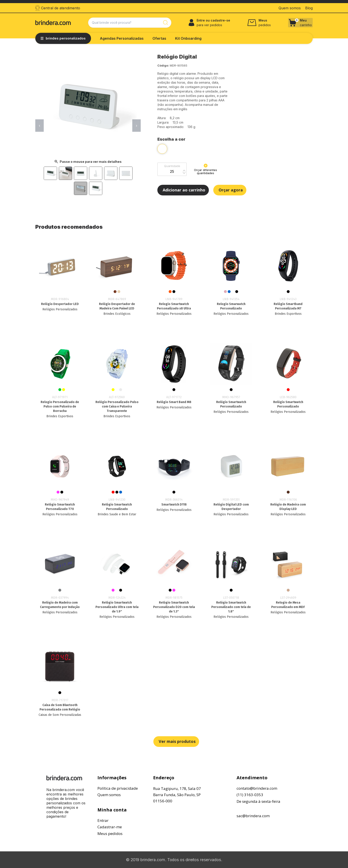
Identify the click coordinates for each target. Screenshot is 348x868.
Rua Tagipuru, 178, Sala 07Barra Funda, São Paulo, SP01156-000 (177, 795)
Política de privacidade (118, 788)
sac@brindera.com (253, 816)
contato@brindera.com (257, 788)
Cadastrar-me (110, 827)
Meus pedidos (110, 834)
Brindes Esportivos (288, 314)
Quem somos (109, 795)
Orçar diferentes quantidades (206, 169)
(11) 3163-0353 (250, 795)
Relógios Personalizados (60, 309)
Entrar (103, 820)
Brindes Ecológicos (117, 314)
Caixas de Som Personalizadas (60, 715)
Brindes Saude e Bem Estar (117, 514)
